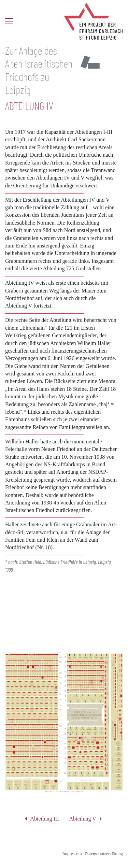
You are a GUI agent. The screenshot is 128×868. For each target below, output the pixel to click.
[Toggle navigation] (9, 21)
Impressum (72, 854)
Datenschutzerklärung (104, 854)
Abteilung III (45, 819)
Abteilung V (83, 819)
